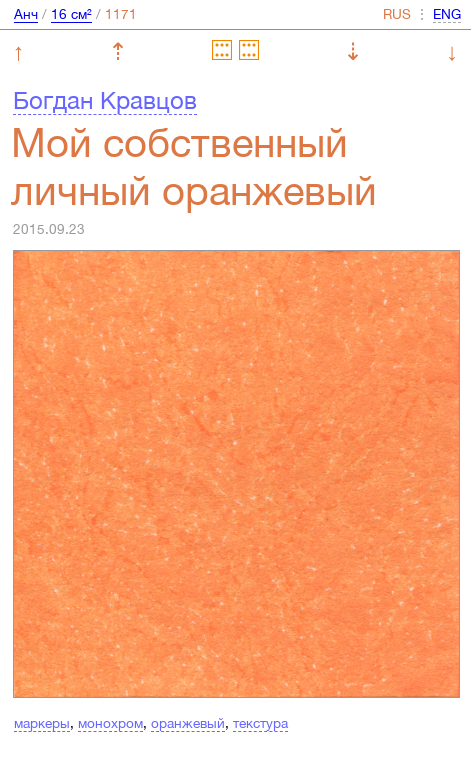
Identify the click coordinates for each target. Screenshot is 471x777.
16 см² (71, 14)
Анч (26, 14)
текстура (260, 723)
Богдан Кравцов (105, 100)
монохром (110, 723)
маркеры (42, 723)
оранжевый (188, 723)
